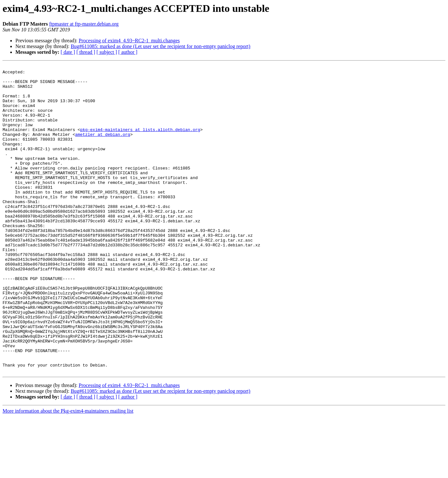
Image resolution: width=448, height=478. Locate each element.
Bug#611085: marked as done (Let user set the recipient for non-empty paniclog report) (160, 46)
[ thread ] (86, 52)
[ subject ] (107, 52)
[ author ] (128, 52)
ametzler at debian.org (103, 149)
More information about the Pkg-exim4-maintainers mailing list (68, 472)
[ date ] (68, 52)
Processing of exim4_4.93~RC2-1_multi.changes (129, 41)
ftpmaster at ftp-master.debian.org (84, 24)
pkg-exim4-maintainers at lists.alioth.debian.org (140, 143)
